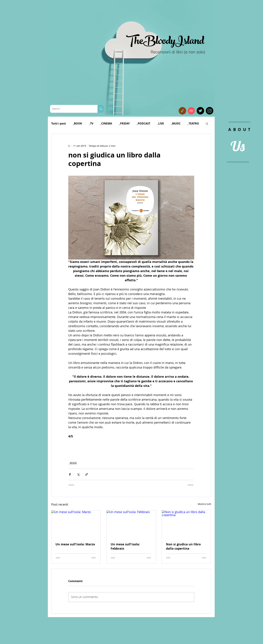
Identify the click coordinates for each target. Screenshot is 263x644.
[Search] (71, 109)
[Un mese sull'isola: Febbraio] (131, 524)
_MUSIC (176, 123)
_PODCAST (143, 123)
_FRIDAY (124, 123)
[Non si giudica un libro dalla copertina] (186, 524)
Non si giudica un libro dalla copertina (183, 546)
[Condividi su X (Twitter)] (78, 474)
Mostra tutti (205, 504)
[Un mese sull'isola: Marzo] (76, 524)
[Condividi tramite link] (87, 474)
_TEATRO (193, 123)
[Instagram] (210, 111)
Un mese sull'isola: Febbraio (125, 546)
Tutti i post (59, 123)
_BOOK (77, 123)
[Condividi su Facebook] (70, 474)
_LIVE (161, 123)
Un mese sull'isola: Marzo (75, 544)
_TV (91, 123)
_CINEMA (106, 123)
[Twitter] (200, 111)
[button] (182, 111)
